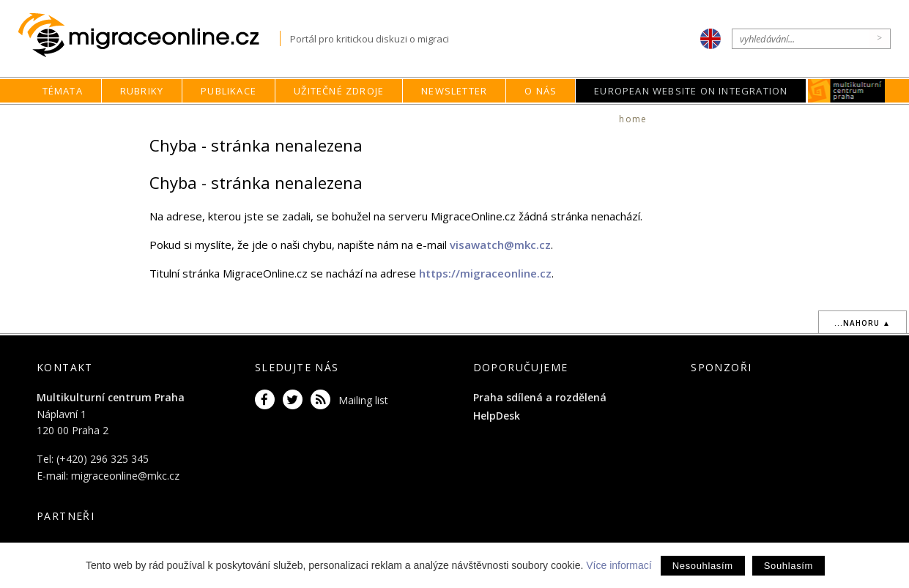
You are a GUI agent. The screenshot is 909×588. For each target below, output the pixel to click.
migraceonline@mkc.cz (125, 476)
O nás (541, 91)
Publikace (229, 91)
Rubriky (142, 91)
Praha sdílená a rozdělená (540, 397)
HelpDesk (497, 416)
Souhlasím (789, 566)
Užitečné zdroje (339, 91)
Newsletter (454, 91)
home (633, 119)
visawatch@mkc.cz (500, 245)
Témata (63, 91)
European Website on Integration (691, 91)
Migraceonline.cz (149, 36)
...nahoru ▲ (862, 323)
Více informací (619, 565)
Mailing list (363, 400)
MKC (847, 91)
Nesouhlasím (703, 566)
